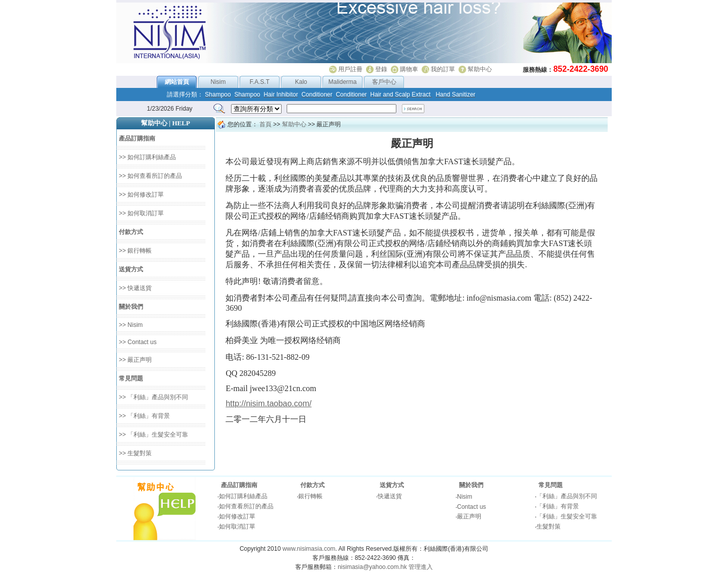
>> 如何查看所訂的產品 (150, 176)
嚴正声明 (469, 516)
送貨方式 (392, 485)
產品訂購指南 (239, 485)
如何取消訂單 (237, 527)
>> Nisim (131, 325)
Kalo (301, 82)
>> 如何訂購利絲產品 (147, 157)
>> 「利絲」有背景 (144, 416)
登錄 (381, 69)
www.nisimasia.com (309, 549)
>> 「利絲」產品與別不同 (153, 397)
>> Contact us (138, 342)
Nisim (218, 82)
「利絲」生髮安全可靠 (567, 516)
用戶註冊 (350, 69)
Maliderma (342, 82)
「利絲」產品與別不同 (567, 496)
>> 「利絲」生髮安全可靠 (153, 435)
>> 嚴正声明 (135, 360)
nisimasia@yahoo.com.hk (372, 567)
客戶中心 (384, 82)
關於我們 (471, 485)
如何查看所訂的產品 (246, 506)
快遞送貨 (390, 496)
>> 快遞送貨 (135, 288)
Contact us (471, 507)
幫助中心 (480, 69)
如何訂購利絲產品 (243, 496)
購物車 (409, 69)
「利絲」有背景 (558, 506)
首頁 (265, 124)
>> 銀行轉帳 (135, 251)
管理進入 (421, 567)
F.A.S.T (260, 82)
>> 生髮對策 (135, 453)
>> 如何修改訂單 (141, 195)
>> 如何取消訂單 (141, 213)
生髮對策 (549, 527)
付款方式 (312, 485)
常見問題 (551, 485)
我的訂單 (443, 69)
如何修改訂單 (237, 516)
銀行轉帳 (310, 496)
